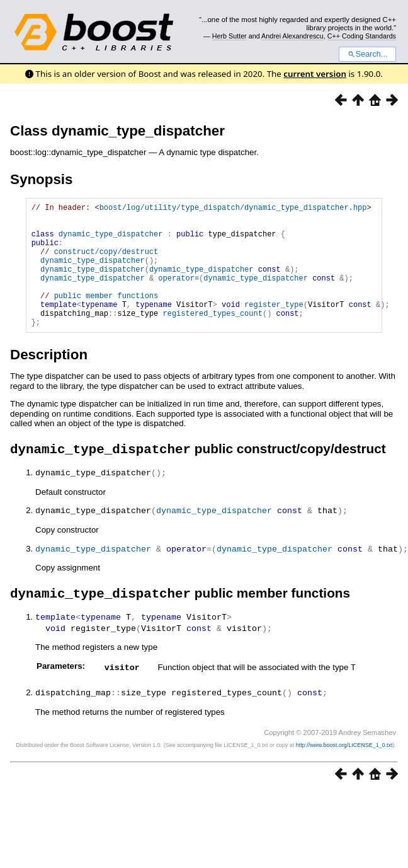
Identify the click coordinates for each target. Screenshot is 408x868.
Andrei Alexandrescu (292, 36)
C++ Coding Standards (362, 36)
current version (315, 74)
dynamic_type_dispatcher (111, 241)
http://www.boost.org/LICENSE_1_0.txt (344, 772)
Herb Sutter (229, 36)
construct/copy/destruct (106, 263)
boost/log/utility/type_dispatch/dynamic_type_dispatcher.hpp (233, 209)
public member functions (106, 316)
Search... (367, 54)
